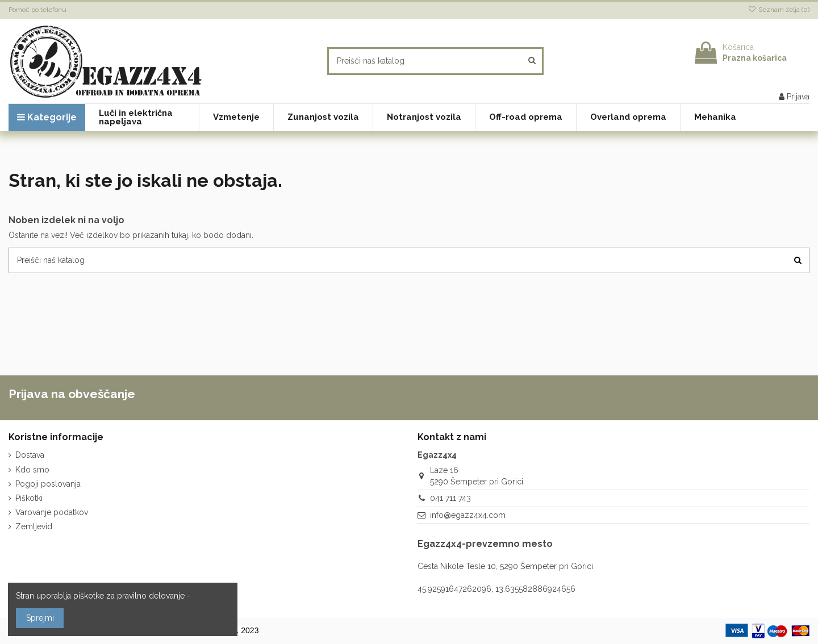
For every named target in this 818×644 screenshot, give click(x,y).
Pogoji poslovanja (48, 484)
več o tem (211, 596)
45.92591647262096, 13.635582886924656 (496, 589)
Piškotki (29, 498)
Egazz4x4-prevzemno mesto (485, 544)
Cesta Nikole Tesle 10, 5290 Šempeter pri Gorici (505, 566)
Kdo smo (32, 470)
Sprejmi (40, 618)
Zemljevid (34, 526)
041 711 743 (450, 498)
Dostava (30, 455)
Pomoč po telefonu (37, 10)
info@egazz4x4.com (468, 515)
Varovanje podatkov (52, 512)
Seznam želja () (779, 10)
